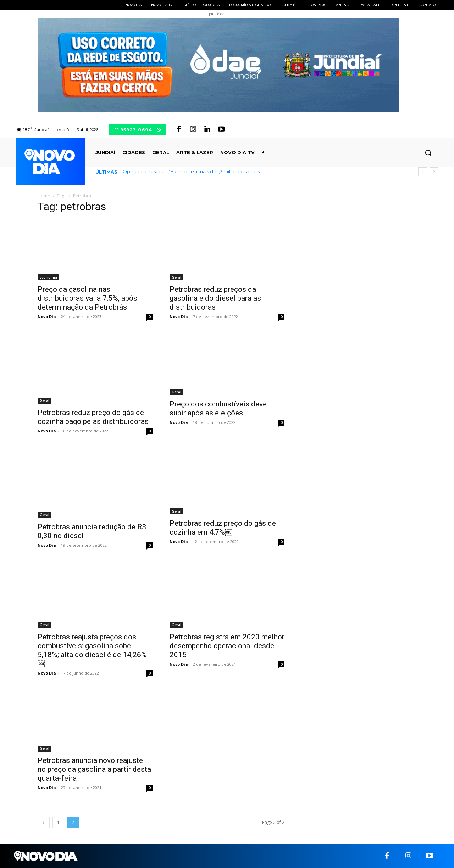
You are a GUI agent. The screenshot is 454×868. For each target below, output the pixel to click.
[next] (434, 172)
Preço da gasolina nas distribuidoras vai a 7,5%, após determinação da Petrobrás (87, 298)
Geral (176, 277)
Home (44, 196)
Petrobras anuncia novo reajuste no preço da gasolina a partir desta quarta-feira (94, 769)
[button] (428, 153)
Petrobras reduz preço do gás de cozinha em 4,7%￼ (223, 528)
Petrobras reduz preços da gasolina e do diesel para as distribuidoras (215, 298)
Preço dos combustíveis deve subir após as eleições (218, 408)
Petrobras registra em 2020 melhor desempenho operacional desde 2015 (227, 646)
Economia (48, 277)
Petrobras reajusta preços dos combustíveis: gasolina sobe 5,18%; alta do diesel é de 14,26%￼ (92, 650)
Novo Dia (47, 316)
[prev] (423, 172)
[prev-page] (44, 822)
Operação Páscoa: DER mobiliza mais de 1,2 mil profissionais (191, 171)
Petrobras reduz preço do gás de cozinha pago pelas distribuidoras (93, 417)
